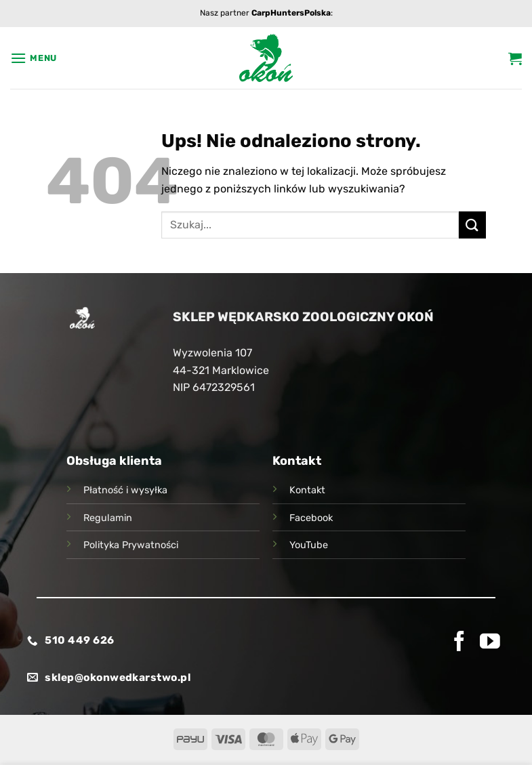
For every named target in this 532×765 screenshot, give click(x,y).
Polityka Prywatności (131, 545)
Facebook (311, 518)
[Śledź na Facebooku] (459, 643)
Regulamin (108, 518)
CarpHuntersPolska (291, 13)
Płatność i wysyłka (125, 490)
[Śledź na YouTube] (490, 643)
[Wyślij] (472, 225)
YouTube (309, 545)
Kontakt (307, 490)
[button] (34, 58)
